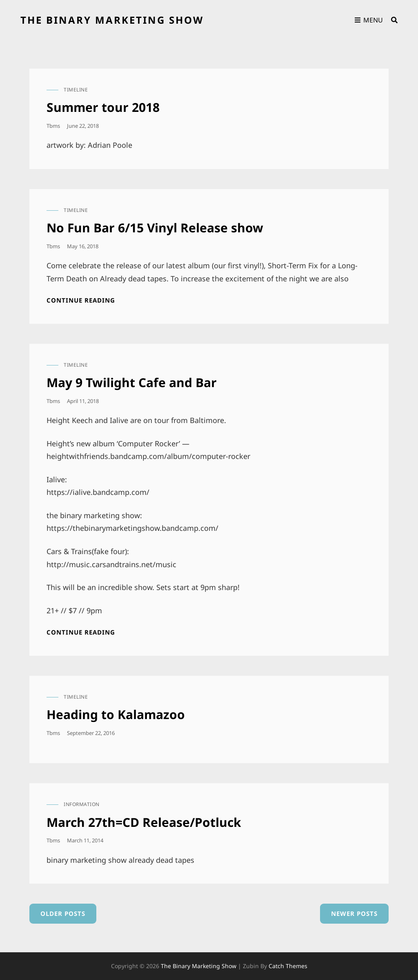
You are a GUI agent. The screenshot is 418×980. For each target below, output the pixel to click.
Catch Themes (288, 966)
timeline (76, 90)
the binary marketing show (112, 20)
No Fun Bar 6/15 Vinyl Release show (155, 228)
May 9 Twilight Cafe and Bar (132, 382)
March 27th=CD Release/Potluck (144, 822)
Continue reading (81, 300)
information (82, 804)
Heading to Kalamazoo (116, 714)
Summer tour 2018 (103, 107)
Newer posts (354, 913)
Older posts (63, 913)
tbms (53, 126)
